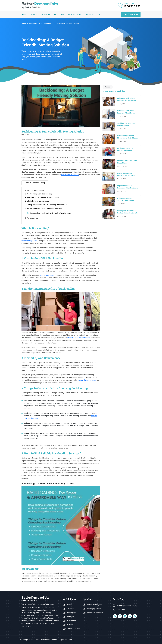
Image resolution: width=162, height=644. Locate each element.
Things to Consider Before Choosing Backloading (47, 205)
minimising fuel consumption (79, 338)
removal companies (47, 275)
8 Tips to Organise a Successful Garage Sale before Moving (126, 199)
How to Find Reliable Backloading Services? (45, 208)
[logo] (40, 5)
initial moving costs (29, 241)
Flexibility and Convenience (38, 201)
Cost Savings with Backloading (40, 194)
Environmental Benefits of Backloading (43, 198)
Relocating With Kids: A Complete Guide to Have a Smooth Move (127, 99)
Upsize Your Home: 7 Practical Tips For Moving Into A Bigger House (127, 174)
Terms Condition (74, 628)
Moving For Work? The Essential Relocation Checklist (125, 149)
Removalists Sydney (95, 605)
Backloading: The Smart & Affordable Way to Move (50, 213)
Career (100, 14)
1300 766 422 (122, 610)
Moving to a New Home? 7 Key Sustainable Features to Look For (128, 212)
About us (46, 14)
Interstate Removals (95, 613)
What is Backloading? (36, 190)
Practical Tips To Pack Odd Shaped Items (127, 162)
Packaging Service (94, 609)
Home (24, 14)
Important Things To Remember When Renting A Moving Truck (127, 187)
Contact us (89, 14)
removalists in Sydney (70, 175)
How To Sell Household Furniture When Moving (126, 112)
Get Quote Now (131, 14)
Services (34, 14)
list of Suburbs (74, 14)
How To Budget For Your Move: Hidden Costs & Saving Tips (128, 137)
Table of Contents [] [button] (35, 183)
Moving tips (59, 14)
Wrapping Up (33, 218)
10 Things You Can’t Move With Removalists (126, 124)
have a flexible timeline (87, 380)
